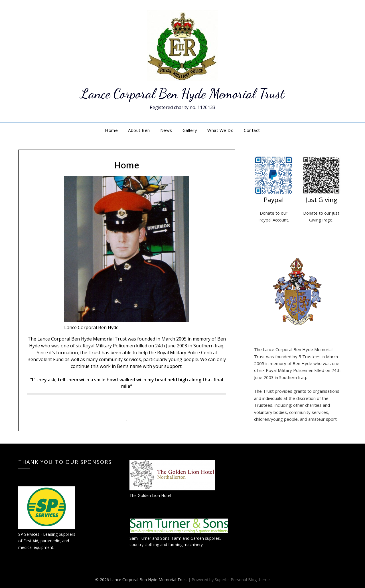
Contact (252, 130)
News (166, 130)
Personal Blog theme (250, 580)
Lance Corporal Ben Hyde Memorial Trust (182, 93)
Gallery (190, 130)
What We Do (220, 130)
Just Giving (321, 200)
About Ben (139, 130)
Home (111, 130)
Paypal (274, 200)
